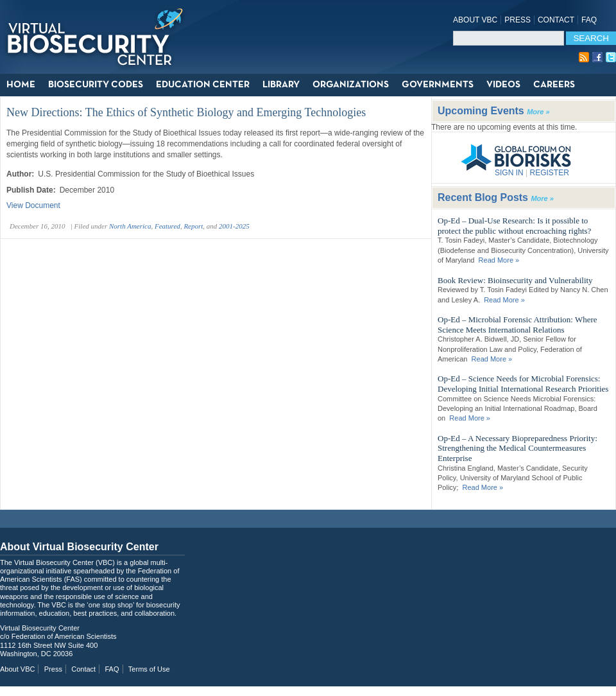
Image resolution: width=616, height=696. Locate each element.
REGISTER (549, 173)
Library (281, 85)
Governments (438, 85)
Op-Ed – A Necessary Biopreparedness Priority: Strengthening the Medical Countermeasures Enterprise (518, 448)
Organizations (351, 85)
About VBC (475, 20)
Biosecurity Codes (96, 85)
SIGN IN (509, 173)
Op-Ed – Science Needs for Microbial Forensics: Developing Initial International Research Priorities (523, 384)
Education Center (203, 85)
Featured (167, 226)
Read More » (499, 260)
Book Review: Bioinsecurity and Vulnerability (515, 280)
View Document (33, 205)
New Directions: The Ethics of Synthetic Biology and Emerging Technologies (186, 112)
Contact (556, 20)
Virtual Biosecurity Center (99, 37)
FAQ (589, 20)
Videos (503, 85)
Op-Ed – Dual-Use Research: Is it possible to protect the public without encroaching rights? (514, 226)
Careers (554, 85)
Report (193, 226)
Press (518, 20)
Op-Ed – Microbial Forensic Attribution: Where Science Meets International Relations (518, 325)
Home (21, 85)
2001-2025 (234, 226)
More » (538, 112)
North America (130, 226)
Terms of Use (149, 669)
